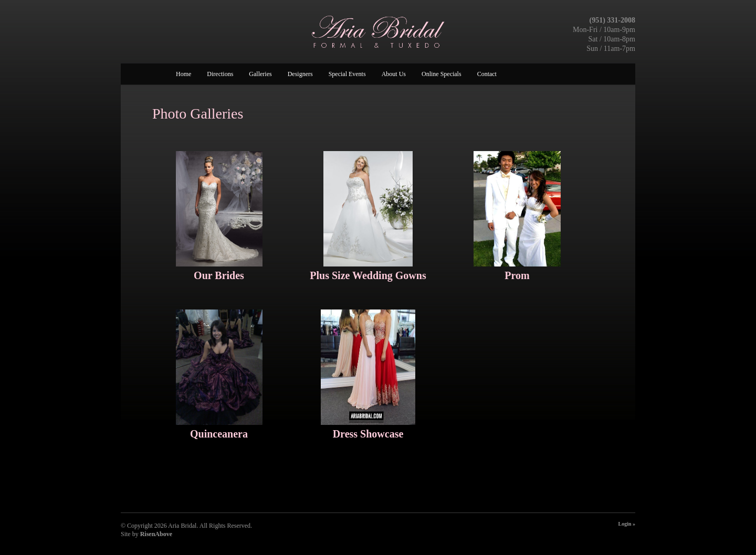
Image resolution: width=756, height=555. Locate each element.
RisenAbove (156, 534)
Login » (627, 524)
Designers (300, 74)
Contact (487, 74)
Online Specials (442, 74)
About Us (394, 74)
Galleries (260, 74)
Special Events (347, 74)
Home (183, 74)
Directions (220, 74)
